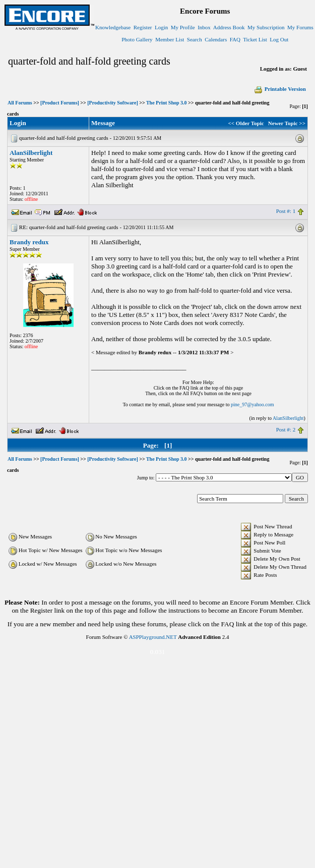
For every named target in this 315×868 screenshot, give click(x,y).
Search (195, 39)
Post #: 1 (286, 211)
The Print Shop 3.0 (167, 103)
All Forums (20, 103)
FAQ (235, 39)
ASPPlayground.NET (153, 637)
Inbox (204, 27)
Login (161, 27)
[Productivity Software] (112, 103)
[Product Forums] (60, 103)
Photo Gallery (137, 39)
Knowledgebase (113, 27)
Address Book (229, 27)
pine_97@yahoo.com (253, 404)
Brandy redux (29, 242)
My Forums (300, 27)
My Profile (183, 27)
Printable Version (280, 89)
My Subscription (266, 27)
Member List (170, 39)
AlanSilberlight (31, 153)
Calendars (216, 39)
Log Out (279, 39)
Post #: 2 (286, 429)
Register (143, 27)
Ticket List (255, 39)
